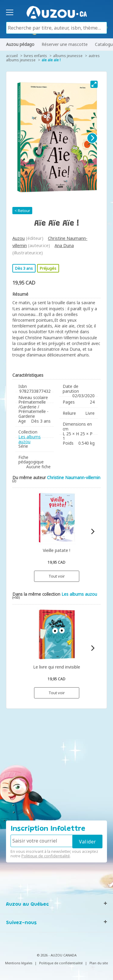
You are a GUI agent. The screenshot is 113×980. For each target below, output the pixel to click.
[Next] (92, 138)
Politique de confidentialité (46, 856)
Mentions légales (19, 963)
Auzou (19, 238)
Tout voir (57, 576)
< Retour (22, 211)
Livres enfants (35, 56)
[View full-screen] (94, 84)
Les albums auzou (30, 439)
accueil (12, 56)
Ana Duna (64, 245)
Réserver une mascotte (65, 44)
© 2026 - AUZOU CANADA (57, 955)
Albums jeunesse (68, 56)
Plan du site (99, 963)
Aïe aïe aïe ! (51, 60)
